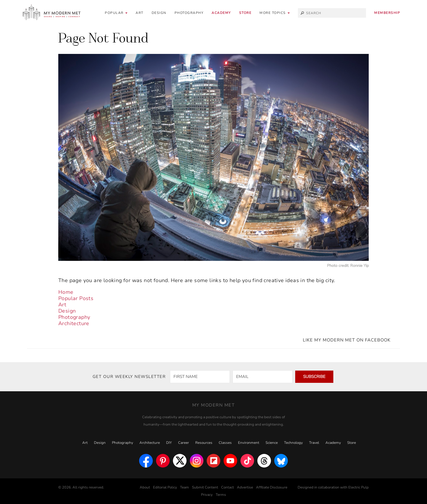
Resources (204, 443)
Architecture (74, 323)
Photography (189, 13)
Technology (293, 443)
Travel (314, 443)
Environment (249, 443)
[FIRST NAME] (200, 377)
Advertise (245, 487)
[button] (275, 13)
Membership (387, 13)
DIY (169, 443)
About (145, 487)
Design (159, 13)
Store (245, 13)
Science (272, 443)
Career (184, 443)
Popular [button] (116, 13)
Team (184, 487)
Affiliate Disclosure (272, 487)
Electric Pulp (359, 487)
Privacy (207, 495)
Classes (225, 443)
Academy (221, 13)
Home (66, 292)
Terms (221, 495)
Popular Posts (76, 298)
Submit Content (205, 487)
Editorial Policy (165, 487)
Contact (228, 487)
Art (140, 13)
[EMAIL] (263, 377)
